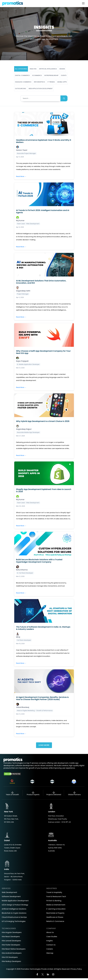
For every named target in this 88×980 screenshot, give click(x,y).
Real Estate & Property (55, 913)
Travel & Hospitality (54, 892)
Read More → (21, 176)
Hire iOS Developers (10, 957)
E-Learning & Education (56, 909)
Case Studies (52, 937)
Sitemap (50, 953)
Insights (50, 941)
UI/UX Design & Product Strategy (15, 905)
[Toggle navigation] (83, 3)
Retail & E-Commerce (55, 921)
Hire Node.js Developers (11, 961)
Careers (50, 949)
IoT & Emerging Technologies (14, 921)
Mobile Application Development (15, 901)
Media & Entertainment (56, 905)
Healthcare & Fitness (55, 917)
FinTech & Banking (54, 901)
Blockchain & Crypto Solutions (14, 913)
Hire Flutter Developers (11, 945)
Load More (44, 745)
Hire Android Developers (12, 953)
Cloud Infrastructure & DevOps (14, 917)
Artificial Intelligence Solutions (14, 909)
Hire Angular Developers (12, 932)
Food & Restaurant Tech (56, 896)
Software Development (11, 896)
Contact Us (51, 945)
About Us (50, 932)
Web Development (9, 892)
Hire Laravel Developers (11, 941)
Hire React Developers (11, 937)
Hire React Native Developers (14, 949)
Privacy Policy (76, 969)
